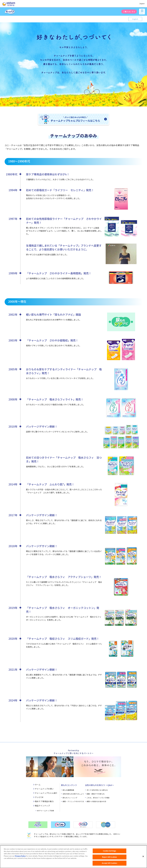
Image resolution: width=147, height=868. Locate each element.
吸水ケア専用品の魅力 (44, 801)
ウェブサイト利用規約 (54, 846)
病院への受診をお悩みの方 (96, 801)
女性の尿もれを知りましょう (73, 794)
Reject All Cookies (110, 859)
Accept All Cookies (109, 865)
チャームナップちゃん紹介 (46, 793)
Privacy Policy (20, 857)
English (135, 19)
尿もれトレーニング (70, 798)
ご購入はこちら (129, 12)
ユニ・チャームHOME (22, 846)
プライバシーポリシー (73, 846)
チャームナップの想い (44, 789)
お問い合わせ (38, 846)
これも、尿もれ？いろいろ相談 (98, 798)
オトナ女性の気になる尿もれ (97, 790)
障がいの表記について (125, 846)
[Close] (143, 858)
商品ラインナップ (42, 806)
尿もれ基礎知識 (68, 790)
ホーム (38, 785)
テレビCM (39, 797)
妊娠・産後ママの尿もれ (96, 794)
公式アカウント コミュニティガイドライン (99, 846)
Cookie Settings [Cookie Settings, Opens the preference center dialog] (110, 852)
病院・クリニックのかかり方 (73, 801)
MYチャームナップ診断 (46, 811)
